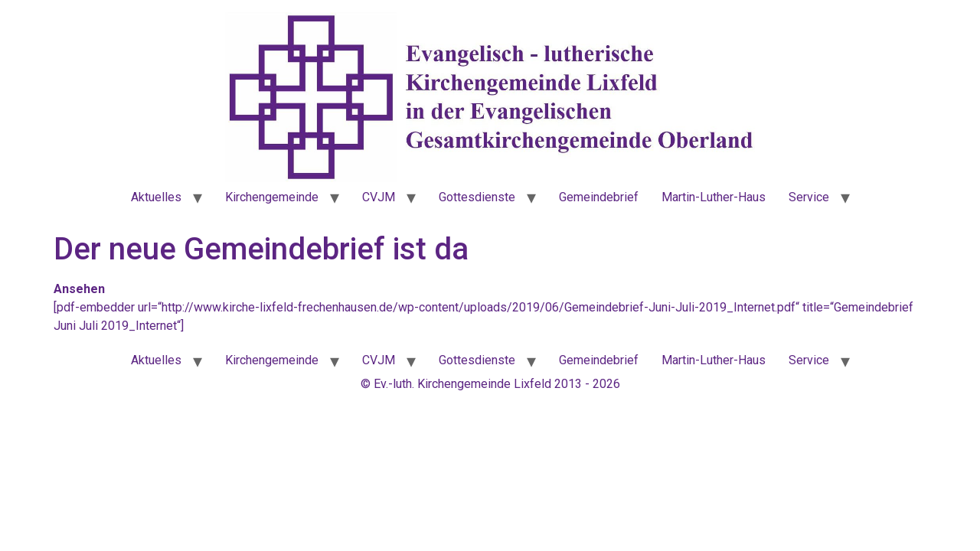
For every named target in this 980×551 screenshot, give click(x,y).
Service (809, 197)
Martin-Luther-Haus (714, 197)
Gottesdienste (477, 197)
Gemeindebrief (599, 197)
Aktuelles (156, 197)
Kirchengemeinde (272, 197)
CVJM (379, 197)
